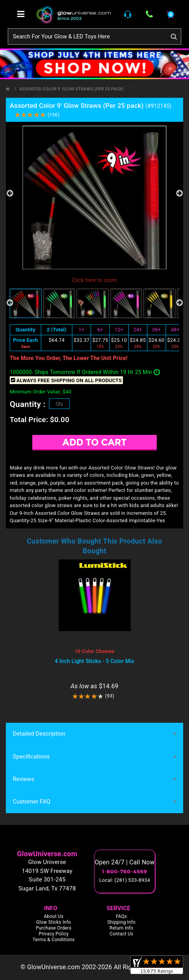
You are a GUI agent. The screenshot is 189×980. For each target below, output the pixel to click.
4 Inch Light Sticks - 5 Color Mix (95, 661)
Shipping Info (122, 923)
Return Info (122, 928)
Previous (10, 193)
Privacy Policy (53, 934)
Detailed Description (39, 734)
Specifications (31, 757)
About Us (54, 917)
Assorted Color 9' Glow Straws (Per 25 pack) (72, 89)
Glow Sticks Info (54, 923)
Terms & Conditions (54, 940)
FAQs (122, 917)
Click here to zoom (94, 280)
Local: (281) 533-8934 (125, 880)
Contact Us (122, 934)
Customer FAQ (31, 802)
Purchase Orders (54, 928)
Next (179, 193)
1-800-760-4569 (125, 872)
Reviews (24, 779)
